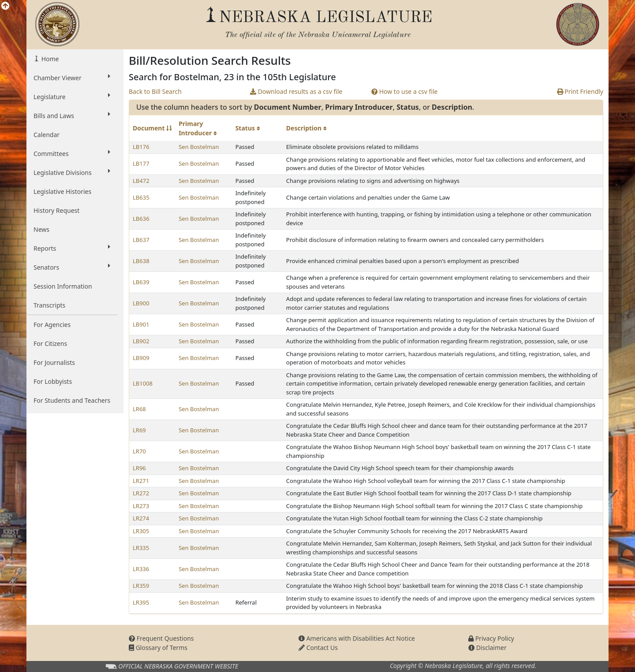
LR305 (141, 531)
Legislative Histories (62, 191)
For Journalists (54, 362)
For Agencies (52, 325)
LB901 (141, 324)
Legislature (72, 97)
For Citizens (50, 343)
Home (49, 59)
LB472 (141, 181)
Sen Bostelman (199, 147)
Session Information (63, 286)
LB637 (141, 240)
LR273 (141, 506)
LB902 (141, 341)
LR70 (139, 451)
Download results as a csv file (296, 91)
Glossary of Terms (158, 648)
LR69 (139, 430)
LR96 (139, 468)
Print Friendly (580, 91)
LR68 (139, 409)
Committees (72, 153)
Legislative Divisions (72, 172)
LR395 (141, 602)
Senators (72, 267)
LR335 (141, 548)
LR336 (141, 569)
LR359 (141, 586)
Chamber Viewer (72, 78)
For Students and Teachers (72, 400)
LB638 (141, 261)
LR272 (141, 493)
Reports (72, 248)
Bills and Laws (72, 115)
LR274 (141, 518)
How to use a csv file (405, 91)
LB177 (141, 163)
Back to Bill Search (155, 91)
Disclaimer (487, 648)
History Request (56, 210)
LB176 (141, 147)
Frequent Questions (161, 638)
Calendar (47, 135)
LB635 (141, 197)
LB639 (141, 282)
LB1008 (143, 383)
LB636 (141, 219)
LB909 (141, 358)
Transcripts (49, 305)
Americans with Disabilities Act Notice (357, 638)
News (41, 229)
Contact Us (318, 648)
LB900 (141, 303)
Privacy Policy (491, 638)
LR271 (141, 481)
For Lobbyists (53, 381)
